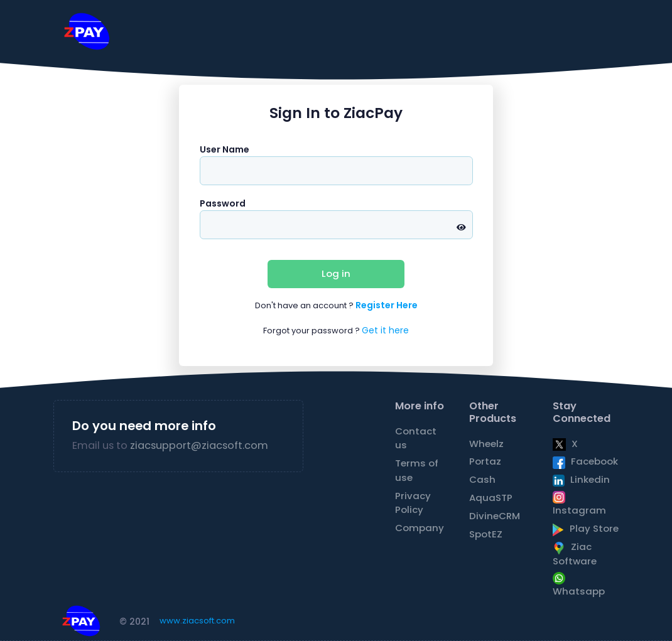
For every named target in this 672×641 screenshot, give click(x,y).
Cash (482, 479)
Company (420, 528)
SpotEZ (486, 534)
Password (223, 203)
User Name (225, 149)
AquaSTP (491, 498)
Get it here (385, 330)
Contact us (416, 438)
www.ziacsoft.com (197, 621)
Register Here (387, 305)
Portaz (485, 461)
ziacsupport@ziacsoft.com (199, 445)
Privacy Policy (413, 503)
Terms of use (417, 470)
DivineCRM (495, 516)
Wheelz (486, 444)
